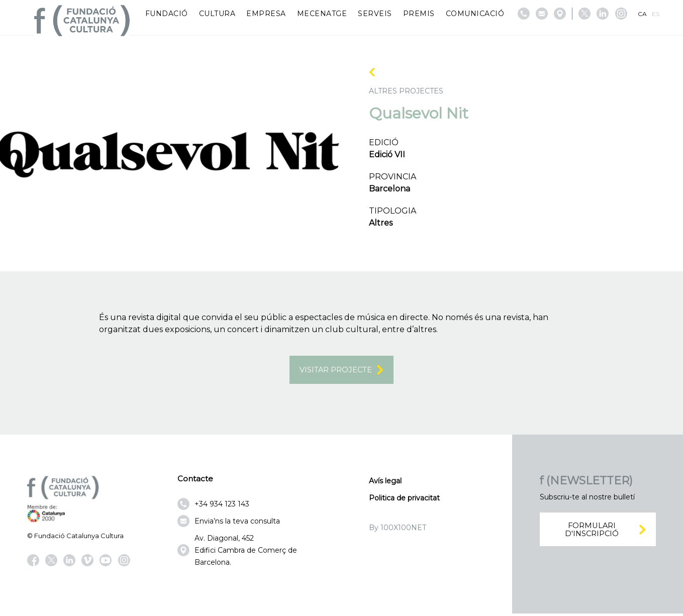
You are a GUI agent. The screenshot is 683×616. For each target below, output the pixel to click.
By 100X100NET (398, 530)
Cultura (217, 14)
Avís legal (385, 483)
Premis (419, 14)
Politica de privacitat (404, 500)
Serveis (375, 14)
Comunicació (475, 14)
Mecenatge (322, 14)
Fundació (167, 14)
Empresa (266, 14)
